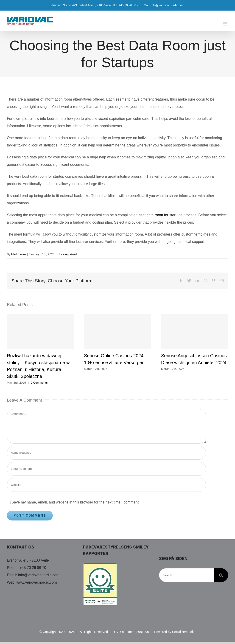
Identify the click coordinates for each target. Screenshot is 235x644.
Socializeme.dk (183, 632)
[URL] (106, 485)
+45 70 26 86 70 (33, 568)
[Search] (221, 575)
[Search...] (187, 575)
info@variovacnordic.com (39, 575)
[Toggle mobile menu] (226, 24)
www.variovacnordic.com (37, 582)
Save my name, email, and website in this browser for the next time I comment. (76, 502)
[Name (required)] (106, 453)
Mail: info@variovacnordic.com (164, 5)
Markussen (19, 254)
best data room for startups (161, 215)
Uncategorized (67, 254)
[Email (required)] (106, 469)
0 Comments (39, 383)
